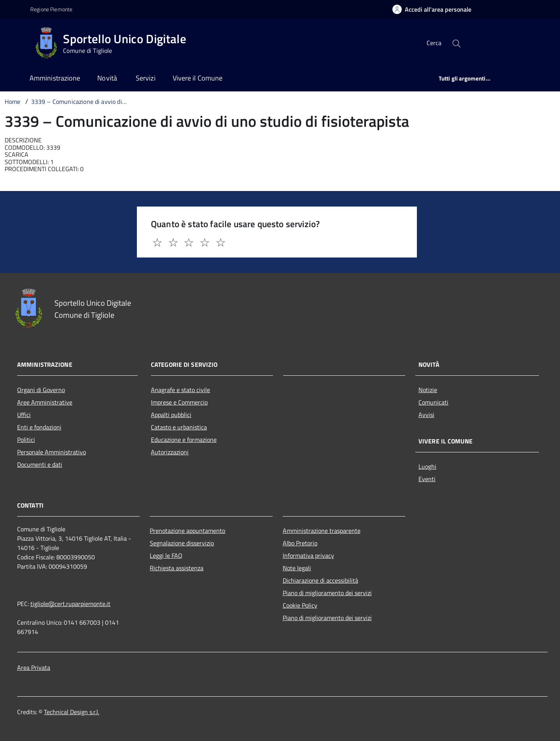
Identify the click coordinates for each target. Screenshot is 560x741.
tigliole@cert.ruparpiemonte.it (70, 604)
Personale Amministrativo (52, 452)
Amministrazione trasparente (322, 531)
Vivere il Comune (198, 78)
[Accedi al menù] (17, 42)
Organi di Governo (41, 390)
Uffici (24, 415)
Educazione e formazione (184, 440)
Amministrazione (55, 78)
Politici (26, 440)
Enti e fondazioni (39, 427)
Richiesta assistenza (177, 568)
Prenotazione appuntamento (187, 531)
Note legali (297, 568)
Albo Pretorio (300, 543)
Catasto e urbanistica (179, 427)
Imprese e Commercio (179, 402)
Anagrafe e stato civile (180, 390)
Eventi (427, 479)
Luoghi (427, 466)
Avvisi (426, 415)
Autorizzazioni (170, 452)
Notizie (428, 390)
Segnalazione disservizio (182, 543)
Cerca (434, 43)
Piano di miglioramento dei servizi (327, 593)
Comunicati (433, 402)
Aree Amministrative (45, 402)
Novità (108, 78)
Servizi (146, 78)
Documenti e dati (40, 464)
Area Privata (34, 667)
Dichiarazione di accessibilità (320, 580)
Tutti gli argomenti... (465, 78)
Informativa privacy (308, 555)
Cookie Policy (300, 605)
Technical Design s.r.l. (72, 712)
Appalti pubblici (171, 415)
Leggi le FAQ (166, 555)
